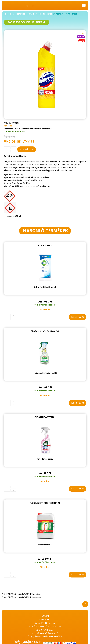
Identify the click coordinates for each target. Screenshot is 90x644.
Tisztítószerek (23, 14)
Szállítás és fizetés (45, 623)
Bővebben (45, 310)
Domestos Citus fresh (66, 14)
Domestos (8, 126)
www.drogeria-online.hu (46, 636)
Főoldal (8, 14)
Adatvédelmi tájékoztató (45, 633)
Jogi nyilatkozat (45, 630)
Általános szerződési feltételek (45, 626)
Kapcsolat (45, 619)
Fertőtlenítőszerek (43, 14)
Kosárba (78, 317)
